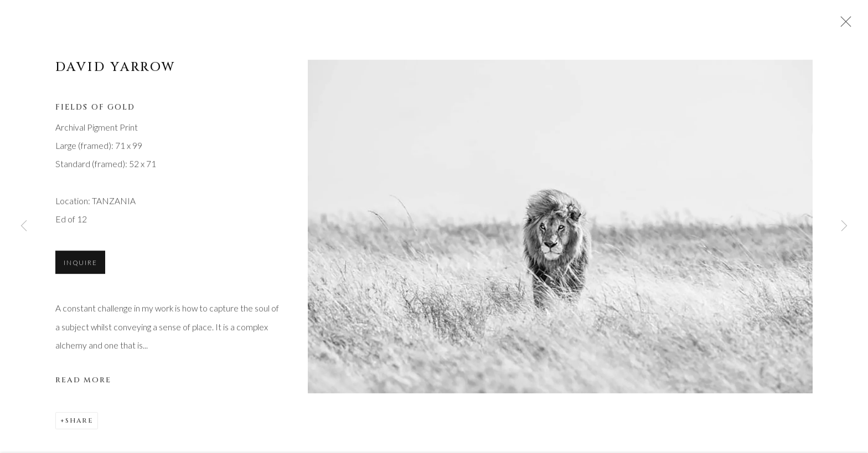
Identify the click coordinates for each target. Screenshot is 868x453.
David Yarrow (116, 69)
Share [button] (79, 422)
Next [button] (844, 226)
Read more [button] (83, 382)
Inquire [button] (80, 265)
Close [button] (843, 25)
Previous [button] (24, 226)
